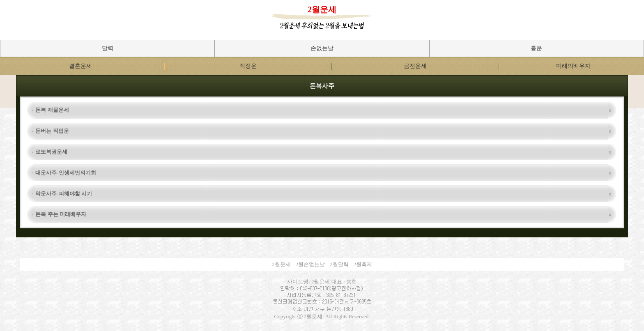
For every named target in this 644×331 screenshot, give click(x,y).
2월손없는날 (310, 264)
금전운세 (415, 66)
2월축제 (363, 264)
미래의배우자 (573, 66)
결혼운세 (80, 66)
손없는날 (322, 48)
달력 (108, 48)
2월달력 (339, 264)
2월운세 (322, 9)
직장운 (248, 66)
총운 (536, 48)
